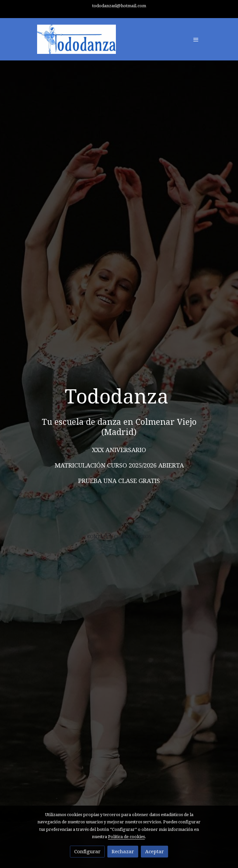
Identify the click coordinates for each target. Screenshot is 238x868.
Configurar (87, 852)
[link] (76, 39)
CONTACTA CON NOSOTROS (119, 537)
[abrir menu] (196, 39)
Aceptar (154, 852)
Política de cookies (126, 837)
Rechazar (123, 852)
